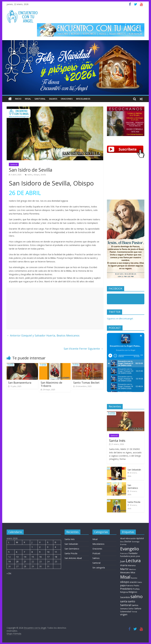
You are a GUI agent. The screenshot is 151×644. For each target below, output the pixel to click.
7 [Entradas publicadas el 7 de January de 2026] (24, 552)
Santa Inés (117, 440)
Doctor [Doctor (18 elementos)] (128, 541)
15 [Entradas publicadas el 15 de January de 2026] (33, 557)
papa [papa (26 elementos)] (123, 585)
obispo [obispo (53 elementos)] (125, 582)
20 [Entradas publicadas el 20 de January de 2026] (17, 562)
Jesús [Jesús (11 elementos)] (133, 556)
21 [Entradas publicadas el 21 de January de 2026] (25, 562)
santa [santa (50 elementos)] (124, 601)
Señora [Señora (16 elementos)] (138, 608)
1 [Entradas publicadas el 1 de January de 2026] (32, 547)
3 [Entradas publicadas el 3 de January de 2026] (48, 547)
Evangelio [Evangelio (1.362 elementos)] (130, 549)
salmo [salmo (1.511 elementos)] (137, 596)
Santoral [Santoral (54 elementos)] (126, 605)
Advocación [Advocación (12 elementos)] (131, 538)
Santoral (40, 99)
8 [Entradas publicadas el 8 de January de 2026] (32, 552)
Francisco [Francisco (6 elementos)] (124, 553)
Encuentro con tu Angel (125, 300)
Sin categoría (99, 568)
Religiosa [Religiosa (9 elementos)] (124, 592)
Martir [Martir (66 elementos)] (124, 569)
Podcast (96, 553)
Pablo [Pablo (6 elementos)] (140, 582)
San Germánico (133, 487)
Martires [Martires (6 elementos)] (132, 569)
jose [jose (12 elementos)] (138, 556)
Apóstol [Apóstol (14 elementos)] (140, 538)
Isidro (30, 175)
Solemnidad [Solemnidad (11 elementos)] (126, 612)
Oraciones (67, 99)
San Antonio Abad (73, 558)
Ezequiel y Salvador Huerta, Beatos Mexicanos (43, 335)
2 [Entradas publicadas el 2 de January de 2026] (40, 547)
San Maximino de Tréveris (51, 384)
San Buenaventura (20, 383)
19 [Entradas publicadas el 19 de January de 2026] (9, 562)
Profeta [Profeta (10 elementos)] (136, 589)
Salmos (53, 99)
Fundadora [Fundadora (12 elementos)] (125, 556)
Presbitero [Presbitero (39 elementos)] (126, 589)
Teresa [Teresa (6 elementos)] (134, 612)
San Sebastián (134, 470)
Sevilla (43, 175)
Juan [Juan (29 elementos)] (123, 561)
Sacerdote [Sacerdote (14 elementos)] (125, 597)
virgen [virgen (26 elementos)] (124, 614)
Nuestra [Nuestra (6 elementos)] (134, 578)
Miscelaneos (83, 99)
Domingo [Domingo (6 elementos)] (136, 542)
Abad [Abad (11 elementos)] (123, 538)
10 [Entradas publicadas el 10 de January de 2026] (48, 552)
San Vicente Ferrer (83, 349)
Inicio (18, 99)
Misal (28, 99)
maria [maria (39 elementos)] (124, 565)
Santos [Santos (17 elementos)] (135, 605)
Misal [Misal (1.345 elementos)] (125, 577)
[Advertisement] (55, 308)
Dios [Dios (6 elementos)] (122, 542)
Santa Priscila (134, 502)
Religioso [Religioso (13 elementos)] (133, 592)
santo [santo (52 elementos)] (131, 601)
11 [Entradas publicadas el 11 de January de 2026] (56, 552)
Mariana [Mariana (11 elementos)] (132, 565)
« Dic (9, 573)
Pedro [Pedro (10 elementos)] (136, 586)
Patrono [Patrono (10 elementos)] (130, 586)
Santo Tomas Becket (86, 383)
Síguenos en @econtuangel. (120, 319)
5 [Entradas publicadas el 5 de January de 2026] (9, 552)
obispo (36, 175)
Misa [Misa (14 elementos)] (133, 572)
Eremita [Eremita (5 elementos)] (123, 544)
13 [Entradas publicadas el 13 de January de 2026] (17, 557)
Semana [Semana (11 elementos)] (124, 609)
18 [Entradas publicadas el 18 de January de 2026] (56, 557)
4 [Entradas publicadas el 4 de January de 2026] (55, 547)
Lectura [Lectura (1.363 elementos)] (133, 560)
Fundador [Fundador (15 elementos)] (133, 553)
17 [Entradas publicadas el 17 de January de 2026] (48, 557)
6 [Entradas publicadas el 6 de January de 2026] (17, 552)
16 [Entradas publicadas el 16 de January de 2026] (40, 557)
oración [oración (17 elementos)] (133, 582)
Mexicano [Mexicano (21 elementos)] (125, 572)
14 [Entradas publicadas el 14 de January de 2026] (25, 557)
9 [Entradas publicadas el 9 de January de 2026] (40, 552)
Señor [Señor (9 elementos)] (131, 609)
